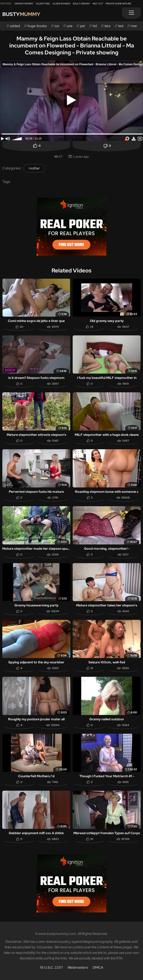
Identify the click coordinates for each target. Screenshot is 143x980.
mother (34, 168)
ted (121, 26)
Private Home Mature (118, 4)
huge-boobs (37, 26)
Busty (21, 14)
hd (95, 26)
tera (107, 26)
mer (134, 26)
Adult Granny (81, 4)
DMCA (98, 968)
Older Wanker (61, 4)
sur (57, 26)
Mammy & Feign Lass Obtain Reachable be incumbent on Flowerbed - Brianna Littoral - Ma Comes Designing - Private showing (72, 45)
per (83, 26)
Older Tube (43, 4)
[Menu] (131, 13)
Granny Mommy (24, 4)
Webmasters (78, 968)
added (15, 26)
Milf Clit (98, 4)
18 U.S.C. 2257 (51, 968)
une (70, 26)
